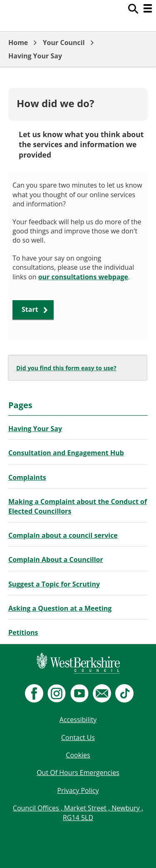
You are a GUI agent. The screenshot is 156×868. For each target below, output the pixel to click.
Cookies (78, 755)
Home (18, 43)
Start (30, 309)
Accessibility (78, 720)
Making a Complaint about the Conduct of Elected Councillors (78, 506)
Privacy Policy (78, 790)
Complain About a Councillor (56, 559)
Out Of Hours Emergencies (78, 773)
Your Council (64, 43)
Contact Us (78, 738)
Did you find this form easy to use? (66, 368)
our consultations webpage (83, 277)
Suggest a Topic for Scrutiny (54, 584)
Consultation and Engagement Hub (66, 453)
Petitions (23, 632)
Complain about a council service (63, 535)
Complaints (27, 477)
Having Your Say (35, 56)
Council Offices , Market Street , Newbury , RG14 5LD (78, 813)
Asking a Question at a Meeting (60, 608)
